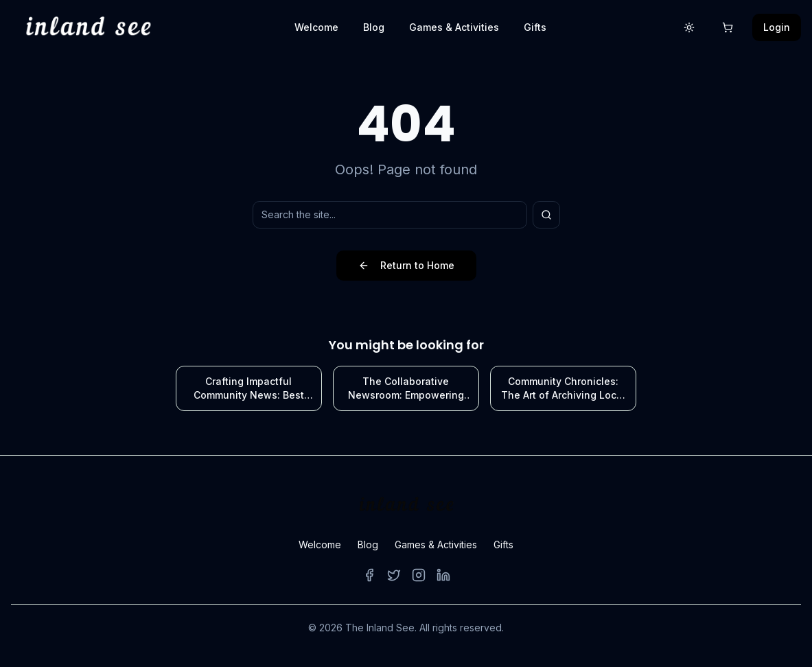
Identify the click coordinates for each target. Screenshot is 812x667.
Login (777, 27)
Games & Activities (454, 27)
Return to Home (406, 265)
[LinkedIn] (443, 575)
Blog (374, 27)
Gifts (535, 27)
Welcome (316, 27)
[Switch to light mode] (689, 27)
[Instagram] (419, 575)
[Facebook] (369, 575)
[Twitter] (394, 575)
